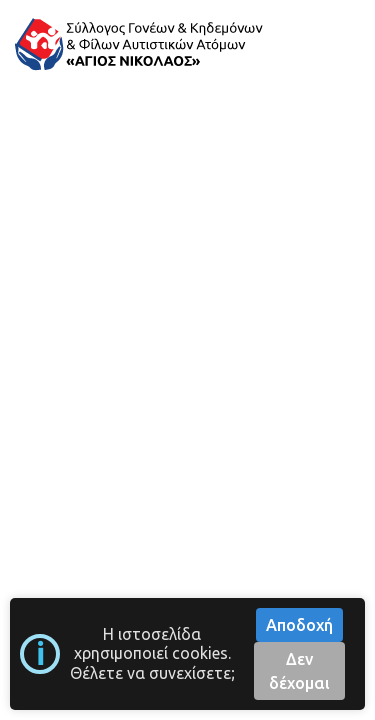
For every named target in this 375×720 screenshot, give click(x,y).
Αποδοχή (299, 625)
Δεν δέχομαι (299, 671)
